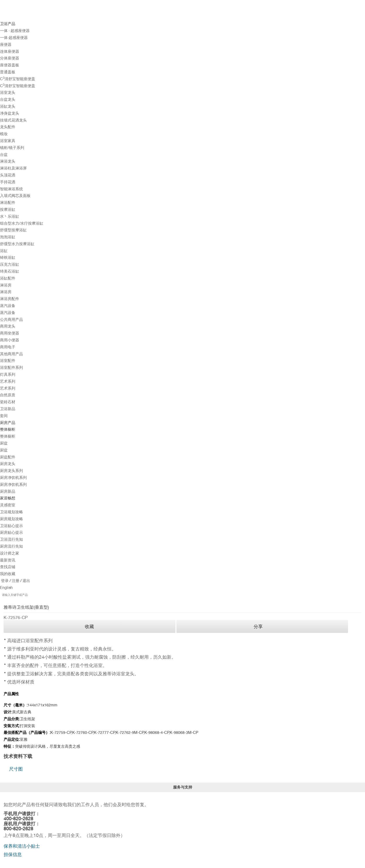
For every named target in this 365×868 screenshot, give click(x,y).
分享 (258, 626)
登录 (5, 581)
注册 (15, 581)
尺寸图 (16, 769)
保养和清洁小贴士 (22, 846)
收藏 (89, 626)
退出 (26, 581)
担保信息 (13, 854)
